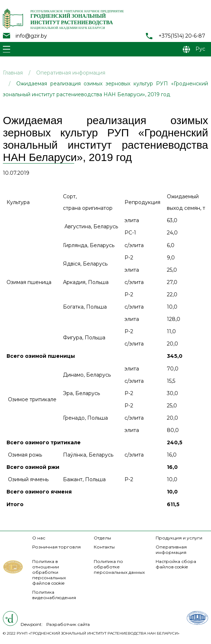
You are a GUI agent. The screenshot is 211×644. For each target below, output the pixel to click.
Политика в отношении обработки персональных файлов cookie (49, 572)
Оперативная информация (71, 73)
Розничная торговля (56, 547)
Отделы (102, 538)
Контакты (104, 547)
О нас (39, 538)
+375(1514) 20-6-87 (182, 36)
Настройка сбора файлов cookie (176, 564)
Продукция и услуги (179, 538)
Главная (13, 73)
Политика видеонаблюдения (54, 595)
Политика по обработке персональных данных (119, 567)
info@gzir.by (31, 36)
